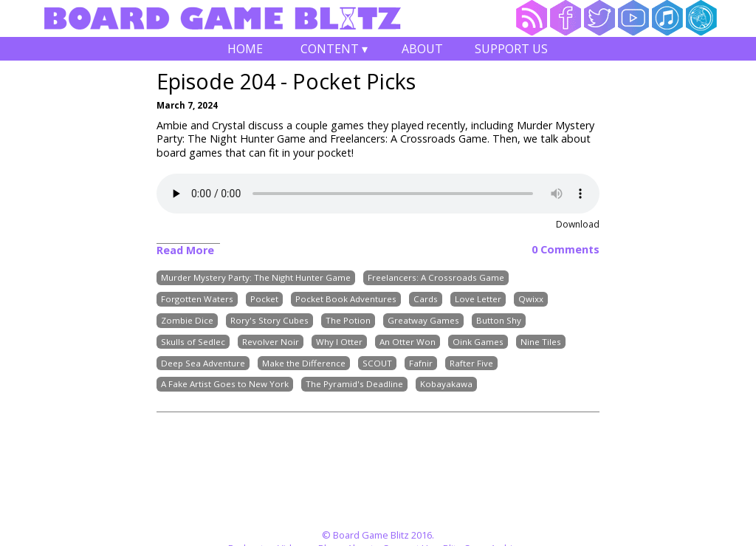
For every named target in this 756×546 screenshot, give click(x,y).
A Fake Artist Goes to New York (225, 385)
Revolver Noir (271, 342)
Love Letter (478, 299)
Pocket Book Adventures (346, 299)
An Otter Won (408, 342)
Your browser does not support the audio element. (378, 194)
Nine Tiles (541, 342)
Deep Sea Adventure (203, 363)
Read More (185, 250)
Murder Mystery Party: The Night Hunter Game (256, 278)
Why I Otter (339, 342)
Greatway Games (423, 320)
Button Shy (499, 320)
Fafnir (421, 363)
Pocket (264, 299)
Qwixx (531, 299)
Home (245, 49)
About (422, 49)
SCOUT (377, 363)
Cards (426, 299)
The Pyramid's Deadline (354, 385)
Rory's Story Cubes (269, 320)
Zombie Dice (187, 320)
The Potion (348, 320)
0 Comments (566, 250)
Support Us (511, 49)
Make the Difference (304, 363)
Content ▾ (334, 51)
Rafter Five (471, 363)
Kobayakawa (446, 385)
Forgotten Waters (197, 299)
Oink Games (478, 342)
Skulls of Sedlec (193, 342)
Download (578, 224)
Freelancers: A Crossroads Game (436, 278)
